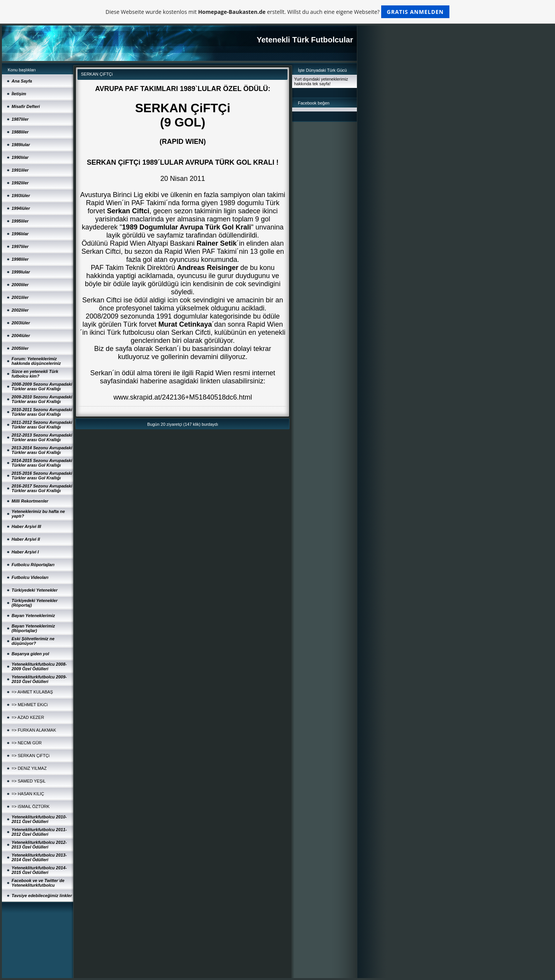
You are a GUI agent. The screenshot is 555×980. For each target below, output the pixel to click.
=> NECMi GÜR (27, 743)
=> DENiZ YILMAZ (29, 768)
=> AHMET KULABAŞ (32, 692)
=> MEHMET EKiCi (30, 705)
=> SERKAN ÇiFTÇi (30, 756)
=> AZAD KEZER (28, 717)
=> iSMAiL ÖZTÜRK (31, 806)
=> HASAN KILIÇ (28, 794)
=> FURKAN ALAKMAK (34, 730)
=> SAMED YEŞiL (29, 781)
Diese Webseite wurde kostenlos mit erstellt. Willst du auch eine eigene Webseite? (278, 12)
